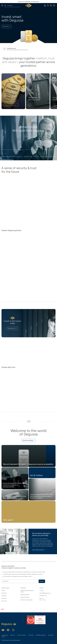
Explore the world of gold (11, 101)
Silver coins (4, 601)
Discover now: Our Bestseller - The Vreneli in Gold (29, 1)
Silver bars (4, 598)
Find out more (28, 136)
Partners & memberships (26, 600)
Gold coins (4, 593)
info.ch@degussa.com (45, 593)
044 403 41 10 (43, 596)
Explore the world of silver (11, 105)
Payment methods (25, 597)
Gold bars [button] (36, 157)
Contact (41, 590)
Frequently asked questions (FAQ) (27, 591)
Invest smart (7, 27)
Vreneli (3, 590)
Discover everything (28, 441)
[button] (54, 5)
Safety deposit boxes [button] (46, 157)
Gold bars (4, 596)
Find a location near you (39, 551)
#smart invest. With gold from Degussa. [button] (12, 157)
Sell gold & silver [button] (28, 157)
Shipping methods (25, 595)
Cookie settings (5, 635)
